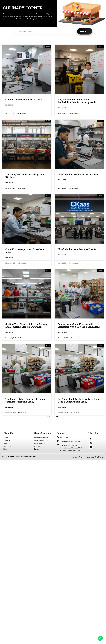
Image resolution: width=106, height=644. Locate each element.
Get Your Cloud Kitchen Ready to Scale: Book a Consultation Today (79, 400)
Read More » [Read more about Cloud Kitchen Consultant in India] (10, 105)
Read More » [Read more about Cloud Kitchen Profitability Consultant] (62, 180)
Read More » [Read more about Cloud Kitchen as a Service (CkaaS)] (62, 255)
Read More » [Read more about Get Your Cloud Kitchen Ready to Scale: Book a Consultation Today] (62, 407)
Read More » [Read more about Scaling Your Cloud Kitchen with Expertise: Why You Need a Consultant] (62, 332)
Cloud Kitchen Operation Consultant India (25, 251)
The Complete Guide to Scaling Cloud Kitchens (25, 176)
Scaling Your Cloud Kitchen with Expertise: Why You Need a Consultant (79, 325)
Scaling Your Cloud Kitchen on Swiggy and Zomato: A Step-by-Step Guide (26, 325)
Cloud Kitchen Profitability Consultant (79, 174)
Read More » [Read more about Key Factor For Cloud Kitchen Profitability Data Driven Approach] (62, 108)
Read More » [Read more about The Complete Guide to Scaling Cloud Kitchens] (10, 182)
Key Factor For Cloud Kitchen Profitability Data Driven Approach (77, 101)
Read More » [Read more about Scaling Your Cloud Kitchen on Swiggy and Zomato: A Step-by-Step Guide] (10, 332)
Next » (58, 416)
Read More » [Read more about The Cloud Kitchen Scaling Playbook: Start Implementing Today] (10, 407)
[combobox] (45, 31)
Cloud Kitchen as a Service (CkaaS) (77, 249)
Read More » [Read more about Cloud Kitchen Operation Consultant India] (10, 257)
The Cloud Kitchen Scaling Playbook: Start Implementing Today (25, 400)
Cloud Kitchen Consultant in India (24, 100)
